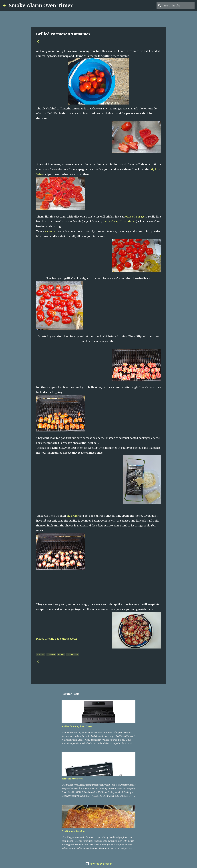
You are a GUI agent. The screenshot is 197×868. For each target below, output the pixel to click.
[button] (38, 42)
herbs (61, 655)
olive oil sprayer (136, 217)
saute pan (51, 231)
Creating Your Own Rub (73, 831)
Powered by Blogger (98, 864)
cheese (41, 655)
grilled (51, 655)
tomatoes (73, 655)
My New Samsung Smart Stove (77, 726)
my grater (73, 516)
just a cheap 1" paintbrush (120, 221)
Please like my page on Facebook (57, 639)
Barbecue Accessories (72, 779)
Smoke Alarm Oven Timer (41, 6)
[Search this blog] (178, 6)
